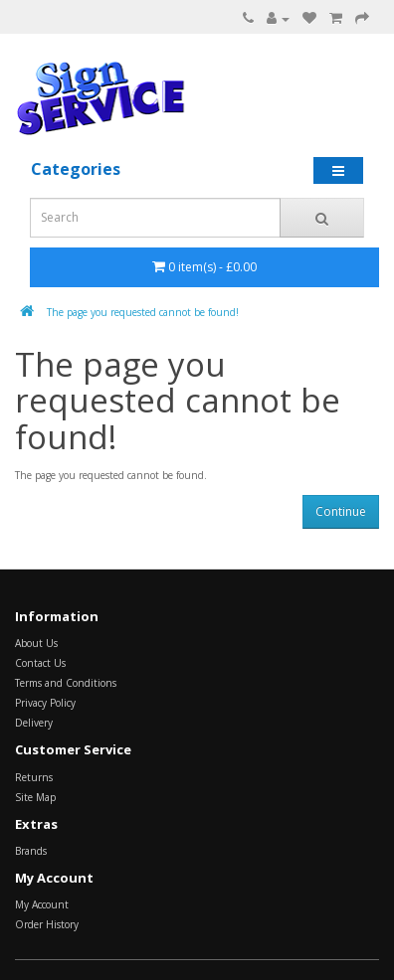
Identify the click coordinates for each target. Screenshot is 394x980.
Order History (47, 924)
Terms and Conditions (66, 683)
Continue (341, 511)
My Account (42, 904)
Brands (31, 851)
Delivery (34, 723)
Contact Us (40, 663)
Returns (34, 777)
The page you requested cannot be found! (143, 312)
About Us (36, 643)
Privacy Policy (45, 703)
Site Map (35, 797)
